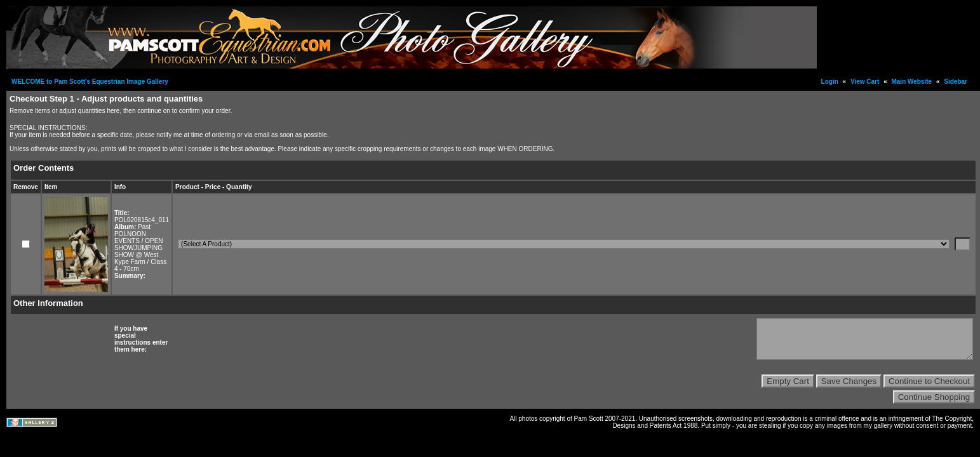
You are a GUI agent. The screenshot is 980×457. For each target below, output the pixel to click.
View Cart (865, 82)
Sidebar (956, 82)
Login (830, 82)
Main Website (911, 82)
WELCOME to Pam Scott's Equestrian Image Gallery (90, 82)
